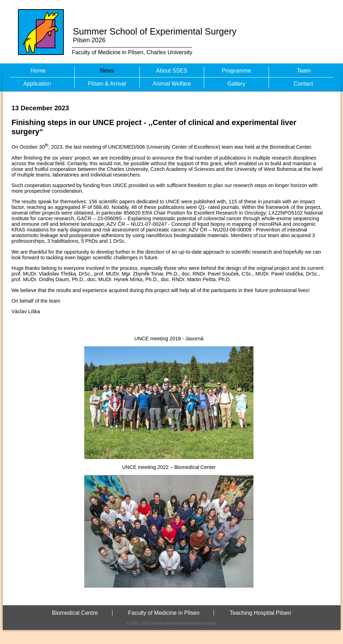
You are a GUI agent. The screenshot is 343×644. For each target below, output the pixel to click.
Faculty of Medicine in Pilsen (164, 613)
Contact (303, 84)
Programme (237, 71)
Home (38, 71)
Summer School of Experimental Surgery (155, 31)
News (107, 71)
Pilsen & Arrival (107, 84)
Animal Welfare (172, 84)
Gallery (236, 84)
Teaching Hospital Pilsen (261, 613)
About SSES (172, 71)
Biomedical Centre (75, 613)
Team (304, 71)
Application (37, 84)
